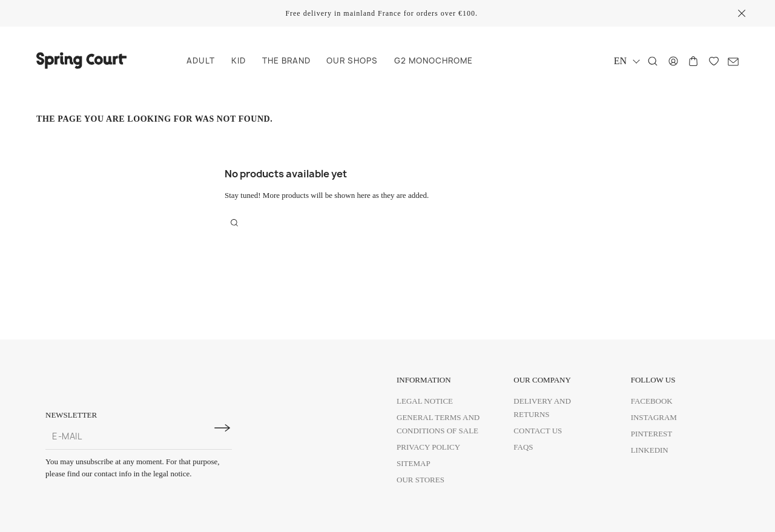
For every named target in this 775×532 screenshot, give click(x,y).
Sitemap (414, 463)
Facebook (652, 401)
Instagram (654, 417)
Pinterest (652, 434)
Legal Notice (425, 401)
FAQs (523, 447)
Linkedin (650, 450)
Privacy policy (428, 447)
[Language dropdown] (626, 61)
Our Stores (420, 480)
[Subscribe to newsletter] (222, 428)
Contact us (538, 431)
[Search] (653, 61)
